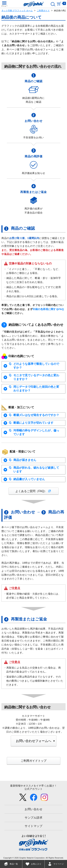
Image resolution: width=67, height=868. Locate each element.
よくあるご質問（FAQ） (31, 491)
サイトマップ (33, 826)
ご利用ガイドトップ (34, 761)
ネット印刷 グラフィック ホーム (17, 11)
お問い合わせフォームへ (34, 741)
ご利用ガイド (43, 11)
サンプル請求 (33, 818)
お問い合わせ (33, 809)
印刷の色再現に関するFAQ (48, 309)
